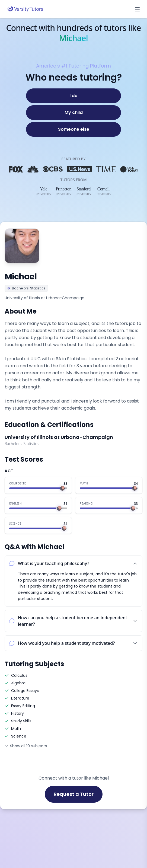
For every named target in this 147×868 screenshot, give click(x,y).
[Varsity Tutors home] (25, 9)
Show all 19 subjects (26, 746)
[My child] (73, 113)
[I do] (73, 96)
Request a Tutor (74, 794)
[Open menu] (137, 9)
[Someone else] (73, 129)
